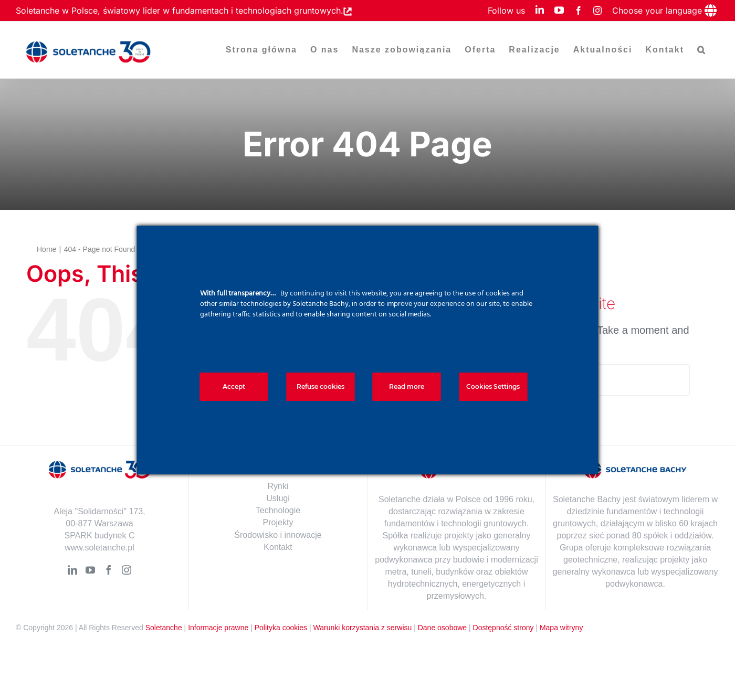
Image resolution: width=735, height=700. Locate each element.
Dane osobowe (442, 628)
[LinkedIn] (72, 570)
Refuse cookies (321, 386)
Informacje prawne (218, 628)
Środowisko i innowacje (278, 535)
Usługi (278, 498)
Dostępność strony (503, 628)
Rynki (278, 486)
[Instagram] (127, 570)
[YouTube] (90, 570)
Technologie (278, 510)
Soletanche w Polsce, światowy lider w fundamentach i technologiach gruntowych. (180, 10)
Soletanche (164, 628)
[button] (702, 50)
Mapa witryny (561, 628)
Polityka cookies (281, 628)
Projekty (278, 522)
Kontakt (278, 547)
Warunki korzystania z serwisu (363, 628)
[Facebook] (109, 570)
